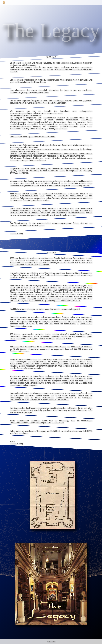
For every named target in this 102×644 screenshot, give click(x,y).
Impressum (51, 641)
